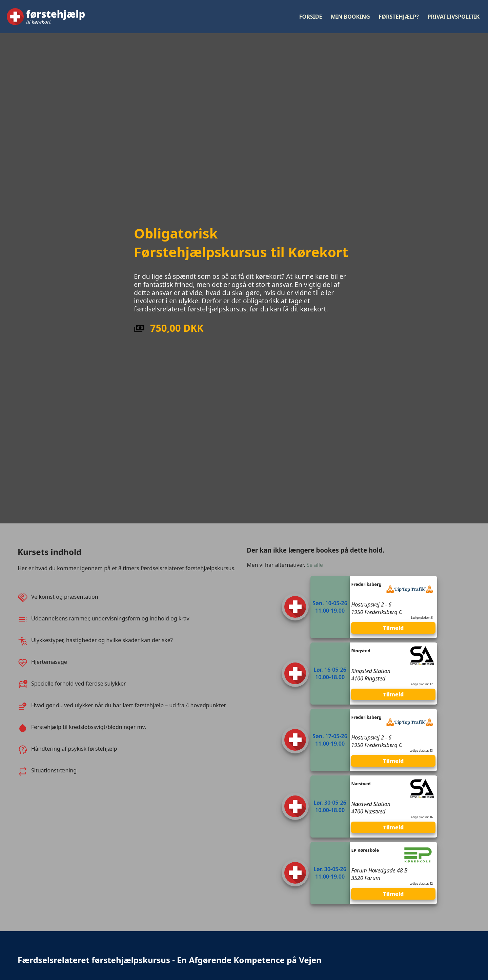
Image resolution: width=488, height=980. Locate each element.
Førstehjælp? (399, 17)
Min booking (350, 17)
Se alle (315, 565)
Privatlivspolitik (453, 17)
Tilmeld (393, 628)
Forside (311, 17)
